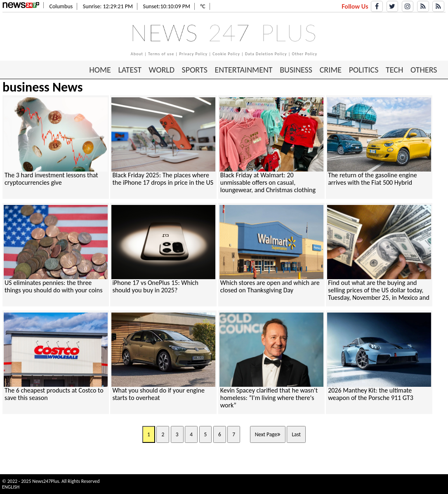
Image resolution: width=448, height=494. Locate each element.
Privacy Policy (193, 54)
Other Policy (305, 54)
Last (296, 434)
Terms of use (161, 54)
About (137, 54)
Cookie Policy (226, 54)
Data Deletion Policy (266, 54)
